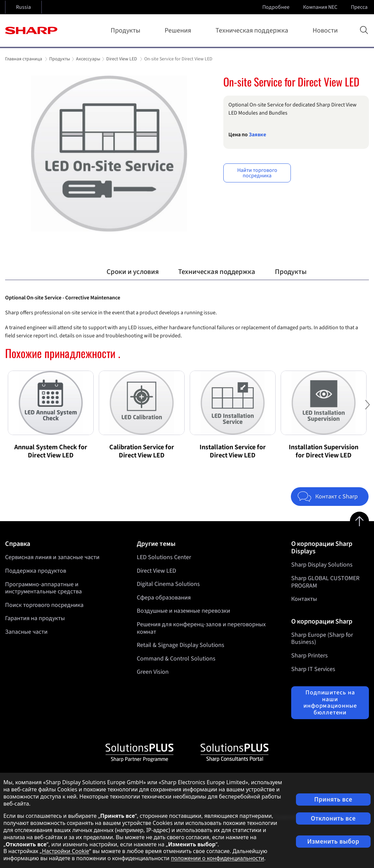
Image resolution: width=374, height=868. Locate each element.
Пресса (360, 7)
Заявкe (257, 135)
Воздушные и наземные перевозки (183, 611)
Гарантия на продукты (35, 618)
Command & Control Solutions (176, 659)
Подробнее (277, 7)
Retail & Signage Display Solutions (181, 645)
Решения (179, 31)
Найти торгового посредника (257, 173)
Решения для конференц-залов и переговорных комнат (201, 628)
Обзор (77, 272)
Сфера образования (164, 598)
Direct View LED (156, 571)
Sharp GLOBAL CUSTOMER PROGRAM (325, 582)
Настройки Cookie (66, 851)
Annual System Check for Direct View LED (51, 451)
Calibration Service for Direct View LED (142, 451)
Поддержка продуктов (36, 571)
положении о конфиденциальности (217, 858)
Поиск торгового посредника (44, 605)
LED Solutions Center (164, 557)
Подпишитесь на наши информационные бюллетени (330, 703)
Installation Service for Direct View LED (233, 451)
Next (367, 410)
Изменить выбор (333, 841)
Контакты (304, 599)
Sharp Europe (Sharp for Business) (322, 639)
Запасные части (26, 632)
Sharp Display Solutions (322, 565)
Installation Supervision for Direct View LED (324, 451)
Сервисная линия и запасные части (52, 557)
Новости (325, 31)
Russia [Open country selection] (23, 7)
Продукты (127, 31)
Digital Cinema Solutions (168, 584)
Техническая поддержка (253, 31)
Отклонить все (333, 818)
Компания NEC (321, 7)
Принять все (333, 799)
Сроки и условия (133, 272)
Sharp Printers (310, 656)
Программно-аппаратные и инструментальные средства (43, 588)
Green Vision (153, 672)
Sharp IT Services (313, 669)
